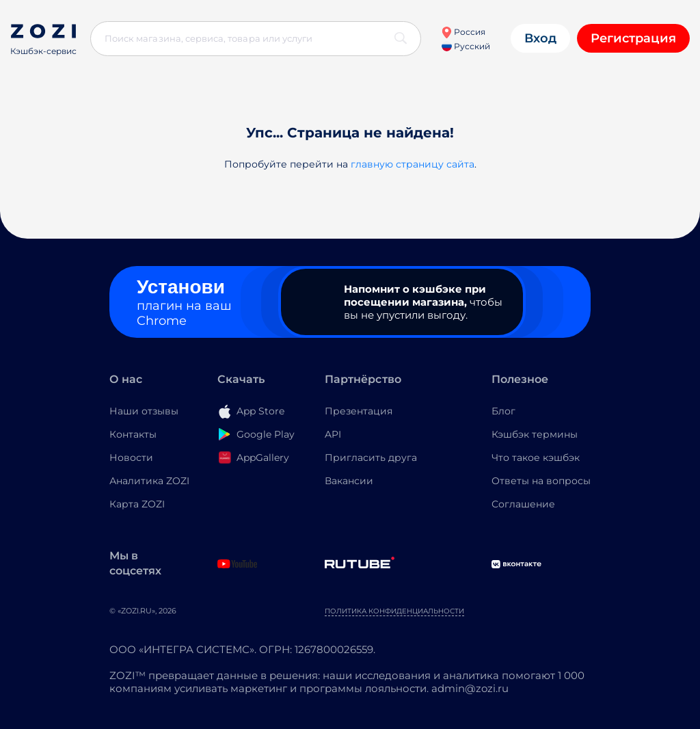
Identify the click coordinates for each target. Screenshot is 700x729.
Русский (466, 46)
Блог (503, 411)
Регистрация (633, 38)
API (333, 434)
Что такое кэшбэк (536, 458)
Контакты (133, 434)
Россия (463, 32)
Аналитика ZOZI (149, 481)
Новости (131, 458)
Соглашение (523, 504)
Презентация (359, 411)
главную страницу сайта (413, 164)
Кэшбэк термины (535, 434)
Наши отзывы (144, 411)
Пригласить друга (371, 458)
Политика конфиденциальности (394, 611)
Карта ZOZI (137, 504)
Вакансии (349, 481)
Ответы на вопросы (541, 481)
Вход (540, 38)
